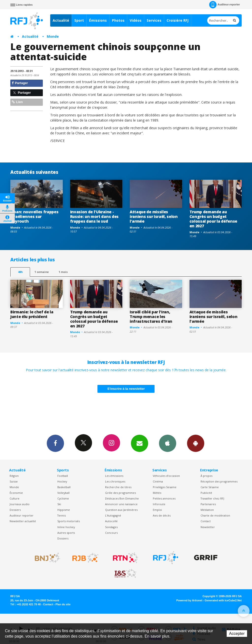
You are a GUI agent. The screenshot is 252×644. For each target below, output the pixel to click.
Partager (20, 83)
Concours (111, 533)
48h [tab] (20, 272)
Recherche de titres (118, 487)
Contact (206, 521)
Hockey (62, 481)
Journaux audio (20, 504)
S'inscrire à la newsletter (126, 389)
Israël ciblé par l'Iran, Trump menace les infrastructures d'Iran (151, 317)
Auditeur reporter (22, 515)
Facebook (55, 443)
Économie (16, 493)
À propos (206, 476)
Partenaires (208, 504)
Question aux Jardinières (121, 510)
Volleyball (63, 493)
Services (154, 20)
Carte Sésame (210, 487)
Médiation (207, 510)
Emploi (157, 510)
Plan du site (63, 604)
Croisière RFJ (178, 20)
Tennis (62, 515)
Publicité (206, 493)
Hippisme (64, 510)
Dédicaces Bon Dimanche (122, 498)
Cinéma (158, 481)
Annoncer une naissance (121, 504)
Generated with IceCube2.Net (223, 600)
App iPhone (168, 443)
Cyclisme (63, 498)
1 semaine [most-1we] (42, 272)
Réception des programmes (219, 481)
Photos (118, 20)
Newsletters (140, 443)
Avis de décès (162, 515)
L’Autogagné (113, 515)
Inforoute (159, 504)
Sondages (111, 527)
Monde (53, 36)
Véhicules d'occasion (166, 476)
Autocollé (111, 521)
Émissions (98, 20)
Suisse (14, 481)
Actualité (61, 20)
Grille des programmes (120, 493)
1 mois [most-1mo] (63, 272)
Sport (79, 20)
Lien (17, 102)
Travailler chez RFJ (212, 498)
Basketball (64, 487)
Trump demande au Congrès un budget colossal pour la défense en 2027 (213, 219)
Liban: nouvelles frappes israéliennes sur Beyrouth (34, 216)
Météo (157, 493)
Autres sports (66, 533)
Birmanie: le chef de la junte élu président (32, 314)
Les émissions (114, 476)
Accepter (237, 634)
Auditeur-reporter (225, 5)
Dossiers (15, 510)
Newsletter (208, 527)
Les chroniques (115, 481)
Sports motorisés (69, 521)
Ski (59, 504)
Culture (15, 498)
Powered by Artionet (189, 600)
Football (63, 476)
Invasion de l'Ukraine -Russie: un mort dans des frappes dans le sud (94, 216)
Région (14, 476)
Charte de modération (215, 515)
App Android (196, 443)
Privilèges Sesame (165, 487)
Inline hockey (66, 527)
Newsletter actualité (23, 521)
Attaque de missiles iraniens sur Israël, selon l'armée (154, 216)
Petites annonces (164, 498)
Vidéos (136, 20)
